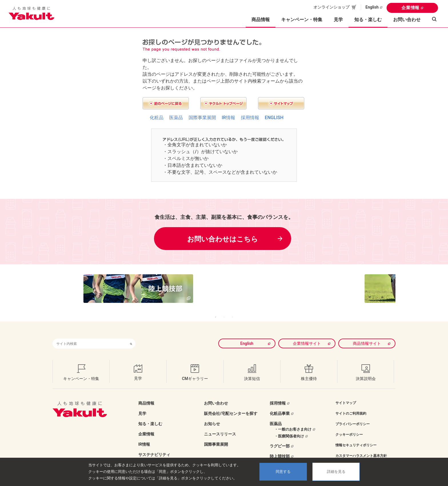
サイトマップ (346, 394)
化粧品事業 (280, 405)
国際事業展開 (202, 118)
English (372, 7)
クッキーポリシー (349, 426)
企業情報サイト (307, 335)
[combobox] (90, 335)
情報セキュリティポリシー (356, 437)
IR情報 (228, 118)
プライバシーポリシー (353, 415)
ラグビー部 (280, 437)
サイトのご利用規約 (351, 405)
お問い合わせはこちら (223, 239)
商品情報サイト (367, 335)
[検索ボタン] (131, 335)
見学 (338, 20)
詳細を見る (336, 472)
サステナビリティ (154, 446)
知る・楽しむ (150, 415)
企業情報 (410, 8)
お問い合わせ (407, 20)
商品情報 (146, 395)
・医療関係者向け (289, 428)
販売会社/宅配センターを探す (231, 405)
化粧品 (157, 118)
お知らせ (212, 415)
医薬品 (176, 118)
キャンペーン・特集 (302, 20)
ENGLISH (274, 118)
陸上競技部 (280, 448)
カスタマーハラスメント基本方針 (361, 447)
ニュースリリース (220, 425)
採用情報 (250, 118)
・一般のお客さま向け (293, 421)
